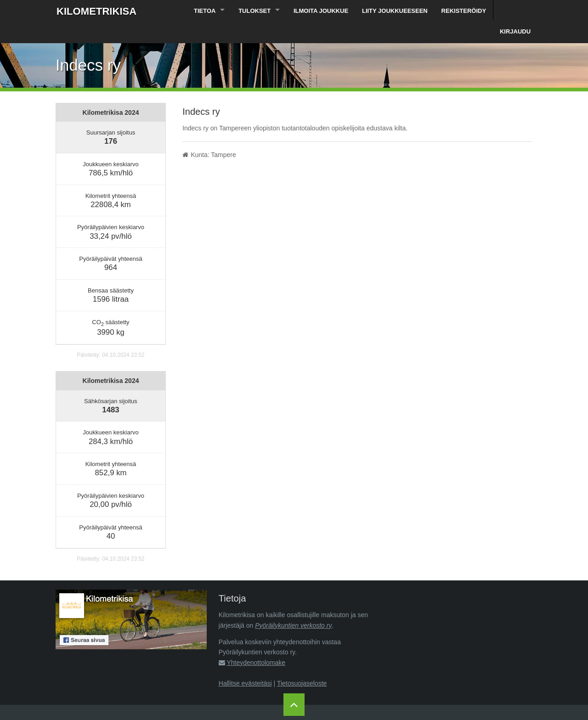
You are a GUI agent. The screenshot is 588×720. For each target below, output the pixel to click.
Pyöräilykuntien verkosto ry (293, 605)
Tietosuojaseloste (302, 663)
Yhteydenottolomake (256, 642)
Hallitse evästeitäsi (245, 663)
